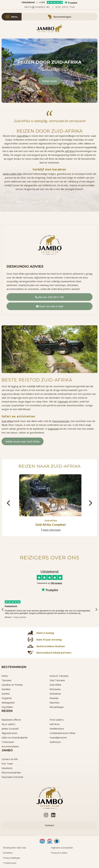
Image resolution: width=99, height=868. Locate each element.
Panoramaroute (61, 421)
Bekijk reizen (50, 81)
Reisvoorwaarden (11, 772)
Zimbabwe (55, 694)
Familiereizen (57, 729)
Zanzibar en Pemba (12, 685)
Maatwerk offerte (11, 720)
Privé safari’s (57, 720)
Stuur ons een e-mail (50, 306)
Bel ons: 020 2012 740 (50, 297)
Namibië (6, 689)
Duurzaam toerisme (12, 777)
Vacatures (7, 768)
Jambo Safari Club (12, 174)
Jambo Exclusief (10, 729)
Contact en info (10, 759)
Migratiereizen (10, 733)
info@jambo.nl (37, 7)
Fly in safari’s (8, 724)
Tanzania (6, 680)
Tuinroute (63, 401)
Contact (50, 825)
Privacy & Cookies (59, 853)
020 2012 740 (65, 7)
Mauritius (55, 702)
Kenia (5, 676)
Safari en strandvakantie (15, 737)
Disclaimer (8, 853)
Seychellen (7, 707)
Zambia (6, 694)
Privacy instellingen (12, 858)
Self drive (55, 724)
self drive (70, 151)
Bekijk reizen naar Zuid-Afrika (23, 441)
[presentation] (9, 503)
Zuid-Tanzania (57, 680)
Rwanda (54, 698)
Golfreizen (55, 742)
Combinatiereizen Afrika (62, 733)
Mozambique (57, 707)
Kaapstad (53, 429)
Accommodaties (10, 746)
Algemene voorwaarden (62, 848)
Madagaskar (8, 702)
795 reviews (56, 583)
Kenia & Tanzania (59, 676)
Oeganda (7, 698)
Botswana (55, 689)
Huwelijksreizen (58, 737)
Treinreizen (8, 742)
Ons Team (7, 764)
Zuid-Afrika (22, 136)
